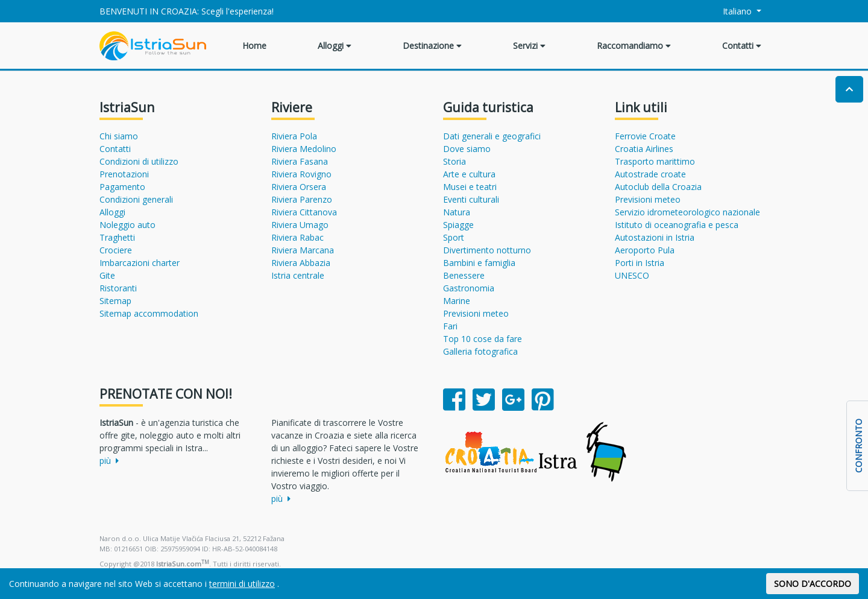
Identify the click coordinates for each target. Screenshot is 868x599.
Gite (107, 275)
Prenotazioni (124, 174)
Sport (454, 237)
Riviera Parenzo (302, 199)
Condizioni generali (136, 199)
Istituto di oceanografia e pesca (677, 225)
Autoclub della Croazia (658, 187)
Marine (457, 301)
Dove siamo (467, 149)
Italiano (731, 11)
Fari (450, 326)
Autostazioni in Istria (655, 237)
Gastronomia (469, 288)
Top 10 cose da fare (483, 339)
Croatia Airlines (644, 149)
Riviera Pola (294, 136)
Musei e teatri (470, 187)
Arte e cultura (469, 174)
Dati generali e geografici (492, 136)
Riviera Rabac (297, 237)
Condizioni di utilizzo (139, 161)
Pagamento (122, 187)
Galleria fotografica (480, 351)
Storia (454, 161)
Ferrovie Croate (645, 136)
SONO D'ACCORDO (813, 584)
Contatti (742, 46)
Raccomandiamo (634, 46)
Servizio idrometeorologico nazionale (687, 212)
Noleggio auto (127, 225)
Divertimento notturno (487, 250)
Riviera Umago (300, 225)
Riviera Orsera (299, 187)
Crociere (116, 250)
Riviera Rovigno (301, 174)
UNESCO (632, 275)
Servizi (529, 46)
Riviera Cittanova (304, 212)
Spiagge (458, 225)
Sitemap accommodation (149, 313)
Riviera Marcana (303, 250)
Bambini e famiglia (479, 263)
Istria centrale (298, 275)
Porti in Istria (640, 263)
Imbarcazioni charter (140, 263)
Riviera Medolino (304, 149)
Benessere (464, 275)
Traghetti (117, 237)
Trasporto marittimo (655, 161)
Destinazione (432, 46)
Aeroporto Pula (645, 250)
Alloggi (335, 46)
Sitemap (115, 301)
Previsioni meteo (476, 313)
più (109, 461)
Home (254, 46)
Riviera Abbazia (301, 263)
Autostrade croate (650, 174)
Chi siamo (119, 136)
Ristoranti (118, 288)
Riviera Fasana (300, 161)
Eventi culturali (471, 199)
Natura (457, 212)
